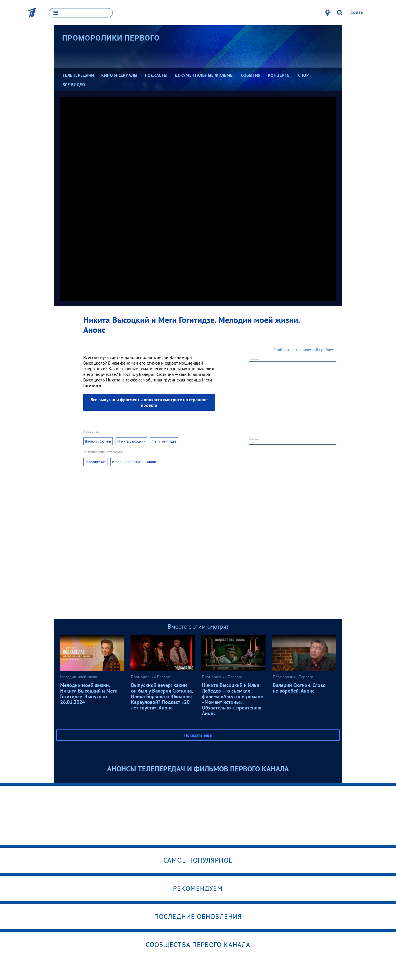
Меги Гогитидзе (164, 441)
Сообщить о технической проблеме (305, 350)
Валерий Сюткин (98, 441)
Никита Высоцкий (131, 441)
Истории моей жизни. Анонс (134, 462)
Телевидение (95, 462)
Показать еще (198, 735)
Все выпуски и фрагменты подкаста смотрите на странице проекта (149, 402)
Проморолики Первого (111, 38)
